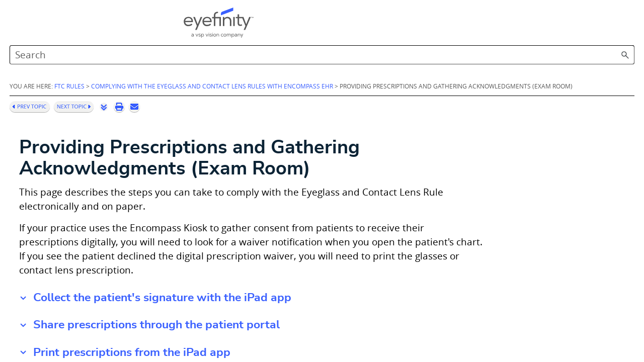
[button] (589, 25)
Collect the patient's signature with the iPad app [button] (291, 285)
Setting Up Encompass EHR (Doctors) (84, 196)
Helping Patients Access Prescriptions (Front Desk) (83, 250)
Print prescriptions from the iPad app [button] (261, 339)
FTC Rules (198, 64)
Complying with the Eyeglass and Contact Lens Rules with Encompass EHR (64, 88)
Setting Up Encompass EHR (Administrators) (88, 149)
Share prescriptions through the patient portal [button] (285, 312)
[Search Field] (497, 25)
